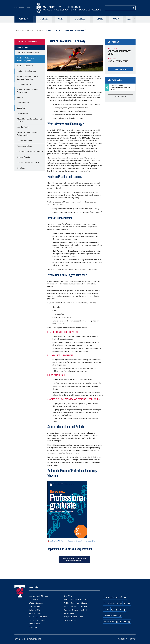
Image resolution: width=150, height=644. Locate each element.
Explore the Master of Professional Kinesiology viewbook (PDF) (73, 541)
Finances (20, 97)
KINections (33, 627)
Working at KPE (34, 610)
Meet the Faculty (23, 127)
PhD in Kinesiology (24, 84)
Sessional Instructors (24, 141)
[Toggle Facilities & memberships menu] (92, 19)
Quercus (22, 8)
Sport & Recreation (44, 19)
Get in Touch (21, 168)
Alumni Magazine (35, 607)
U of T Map (68, 596)
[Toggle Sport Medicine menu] (108, 19)
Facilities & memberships (80, 19)
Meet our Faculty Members (38, 596)
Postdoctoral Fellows (24, 146)
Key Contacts (33, 600)
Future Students (40, 30)
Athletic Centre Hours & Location (76, 600)
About (129, 19)
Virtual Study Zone (118, 61)
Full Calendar (120, 69)
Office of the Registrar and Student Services (29, 120)
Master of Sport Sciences (26, 71)
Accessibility (123, 639)
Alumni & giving (116, 19)
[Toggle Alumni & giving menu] (124, 19)
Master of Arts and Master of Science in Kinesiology (28, 78)
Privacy (133, 639)
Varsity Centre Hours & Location (76, 607)
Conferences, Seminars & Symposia (30, 152)
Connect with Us (23, 103)
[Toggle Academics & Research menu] (34, 19)
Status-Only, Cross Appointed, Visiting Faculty (27, 134)
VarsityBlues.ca (70, 620)
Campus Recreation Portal (74, 617)
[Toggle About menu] (134, 19)
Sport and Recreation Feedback (76, 610)
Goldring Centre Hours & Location (76, 603)
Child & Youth (61, 19)
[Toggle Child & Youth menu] (68, 19)
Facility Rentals (70, 613)
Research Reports (23, 157)
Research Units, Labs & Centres (28, 163)
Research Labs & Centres (38, 617)
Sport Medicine (100, 19)
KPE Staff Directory (36, 603)
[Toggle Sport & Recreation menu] (53, 19)
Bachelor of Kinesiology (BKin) (28, 53)
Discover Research (35, 613)
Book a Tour (21, 108)
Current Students (23, 114)
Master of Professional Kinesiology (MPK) (26, 59)
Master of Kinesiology (25, 66)
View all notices (120, 97)
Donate (28, 8)
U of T (16, 8)
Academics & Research (24, 19)
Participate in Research (37, 620)
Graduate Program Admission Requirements (28, 91)
